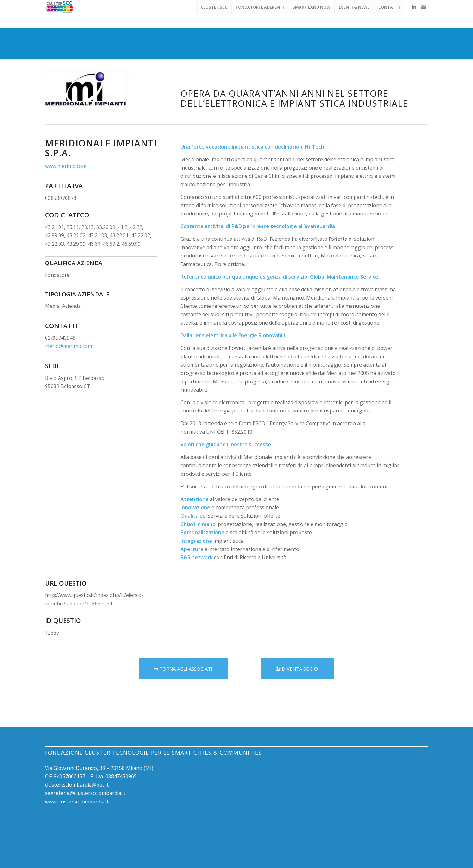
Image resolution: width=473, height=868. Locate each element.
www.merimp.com (66, 166)
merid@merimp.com (69, 346)
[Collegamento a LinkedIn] (414, 7)
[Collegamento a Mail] (423, 7)
